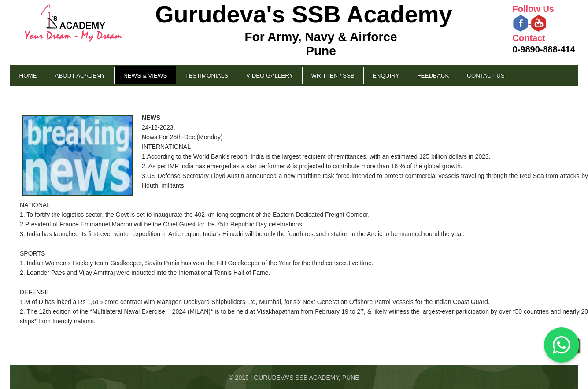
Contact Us (486, 76)
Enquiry (386, 76)
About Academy (80, 76)
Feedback (433, 76)
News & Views (145, 76)
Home (28, 76)
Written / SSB (333, 76)
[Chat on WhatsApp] (562, 345)
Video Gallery (270, 76)
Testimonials (207, 76)
